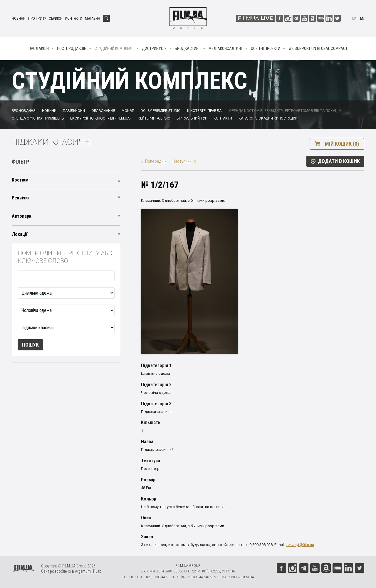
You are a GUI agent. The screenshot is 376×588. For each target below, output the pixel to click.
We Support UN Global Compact (318, 48)
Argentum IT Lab (88, 571)
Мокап (128, 111)
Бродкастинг (188, 48)
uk (354, 18)
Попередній (156, 161)
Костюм (20, 180)
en (362, 18)
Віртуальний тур (192, 118)
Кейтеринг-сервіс (154, 118)
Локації (20, 234)
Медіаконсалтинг (226, 48)
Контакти (74, 18)
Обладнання (103, 111)
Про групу (37, 18)
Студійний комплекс (114, 48)
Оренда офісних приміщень (38, 118)
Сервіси (56, 18)
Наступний (182, 161)
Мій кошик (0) (342, 144)
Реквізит (21, 198)
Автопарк (22, 216)
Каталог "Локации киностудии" (269, 118)
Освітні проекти (266, 48)
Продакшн (39, 48)
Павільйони (74, 111)
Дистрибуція (154, 48)
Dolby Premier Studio (161, 111)
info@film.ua (242, 577)
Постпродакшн (72, 48)
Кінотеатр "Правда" (205, 111)
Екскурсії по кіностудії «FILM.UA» (101, 118)
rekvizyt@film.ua (300, 545)
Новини (19, 18)
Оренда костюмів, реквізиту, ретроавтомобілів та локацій (285, 111)
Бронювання (24, 111)
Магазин (93, 18)
